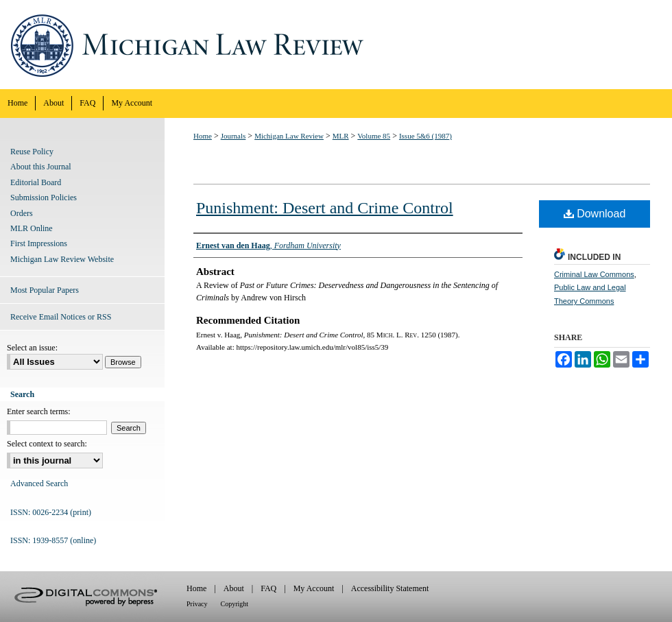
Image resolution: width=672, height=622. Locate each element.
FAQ (268, 588)
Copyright (235, 604)
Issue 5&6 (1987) (425, 136)
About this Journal (41, 167)
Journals (233, 136)
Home (203, 136)
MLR (341, 136)
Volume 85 (374, 136)
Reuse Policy (32, 152)
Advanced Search (39, 483)
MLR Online (32, 228)
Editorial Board (36, 182)
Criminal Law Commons (594, 274)
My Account (314, 588)
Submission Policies (44, 198)
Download (595, 214)
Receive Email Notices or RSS (61, 317)
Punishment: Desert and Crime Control (325, 208)
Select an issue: (32, 348)
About (234, 588)
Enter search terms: (39, 411)
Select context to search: (47, 444)
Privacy (197, 604)
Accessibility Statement (390, 588)
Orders (22, 213)
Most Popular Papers (45, 290)
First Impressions (39, 243)
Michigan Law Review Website (62, 259)
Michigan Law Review (336, 45)
